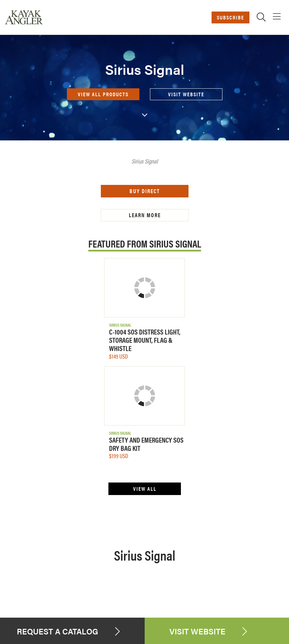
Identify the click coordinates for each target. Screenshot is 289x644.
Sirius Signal (120, 325)
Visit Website (186, 94)
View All (144, 489)
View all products (103, 94)
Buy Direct (145, 191)
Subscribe (231, 17)
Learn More (144, 215)
